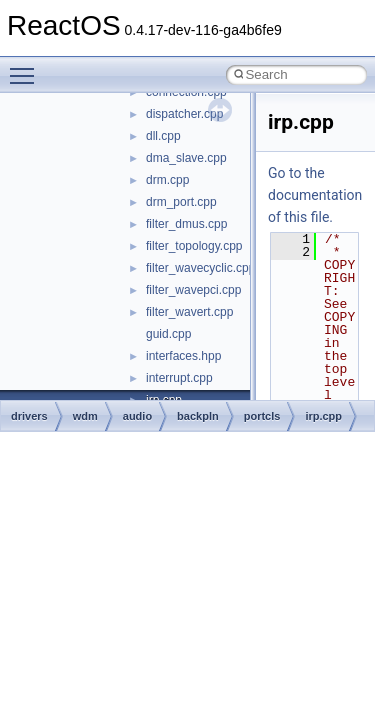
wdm (85, 416)
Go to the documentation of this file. (315, 195)
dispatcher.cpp (184, 114)
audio (137, 416)
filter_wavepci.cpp (193, 290)
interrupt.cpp (179, 378)
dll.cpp (163, 136)
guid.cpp (168, 334)
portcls (262, 416)
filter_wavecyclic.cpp (200, 268)
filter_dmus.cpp (186, 224)
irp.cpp (323, 416)
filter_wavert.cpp (189, 312)
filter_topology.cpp (194, 246)
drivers (29, 416)
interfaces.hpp (183, 356)
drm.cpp (167, 180)
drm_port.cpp (181, 202)
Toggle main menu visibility (27, 67)
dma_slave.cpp (186, 158)
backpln (198, 416)
